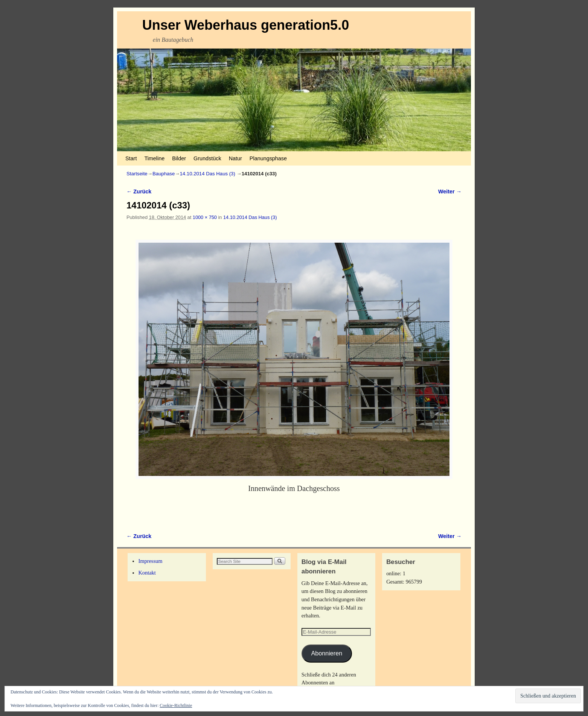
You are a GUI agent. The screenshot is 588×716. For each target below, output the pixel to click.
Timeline (154, 158)
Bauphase (164, 174)
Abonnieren (327, 653)
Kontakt (147, 573)
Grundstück (207, 158)
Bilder (179, 158)
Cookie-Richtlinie (176, 705)
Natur (235, 158)
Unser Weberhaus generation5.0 (246, 25)
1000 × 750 (205, 217)
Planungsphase (268, 158)
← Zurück (139, 192)
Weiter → (450, 192)
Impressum (150, 561)
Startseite (137, 174)
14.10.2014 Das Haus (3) (208, 174)
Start (131, 158)
